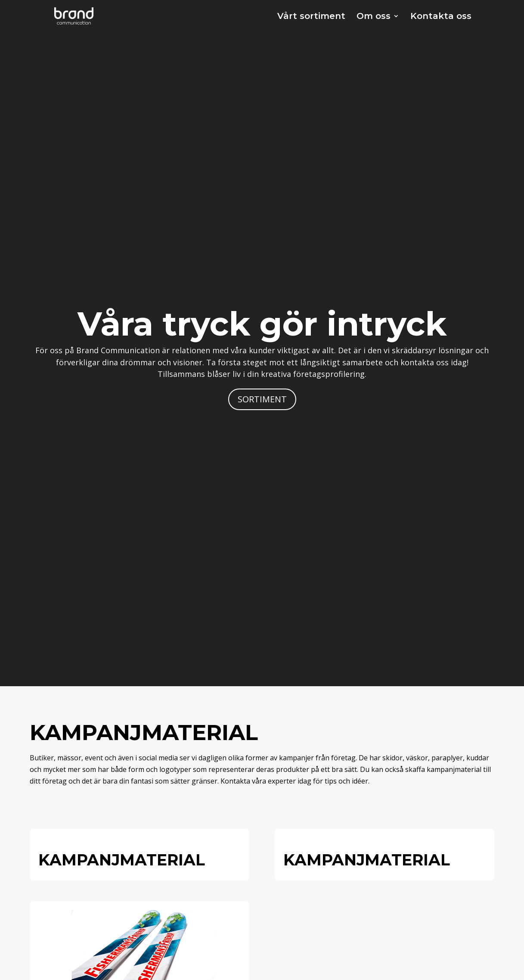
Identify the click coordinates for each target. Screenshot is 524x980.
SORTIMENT (262, 399)
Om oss (374, 17)
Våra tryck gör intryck (262, 324)
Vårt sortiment (311, 17)
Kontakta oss (441, 17)
